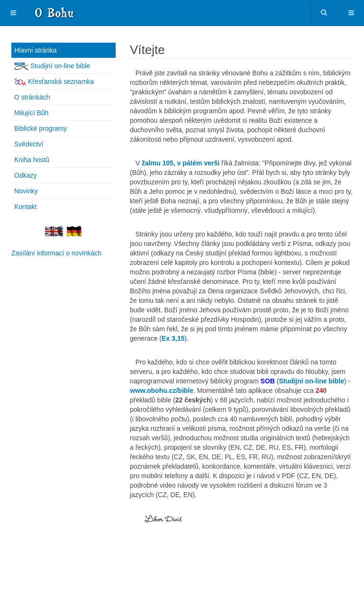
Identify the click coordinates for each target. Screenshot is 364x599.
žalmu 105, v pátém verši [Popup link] (181, 163)
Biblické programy (41, 128)
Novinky (26, 191)
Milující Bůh (31, 113)
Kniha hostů (32, 160)
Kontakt (25, 207)
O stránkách (32, 97)
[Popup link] (173, 338)
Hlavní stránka (35, 50)
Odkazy (25, 175)
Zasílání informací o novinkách (56, 253)
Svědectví (29, 144)
